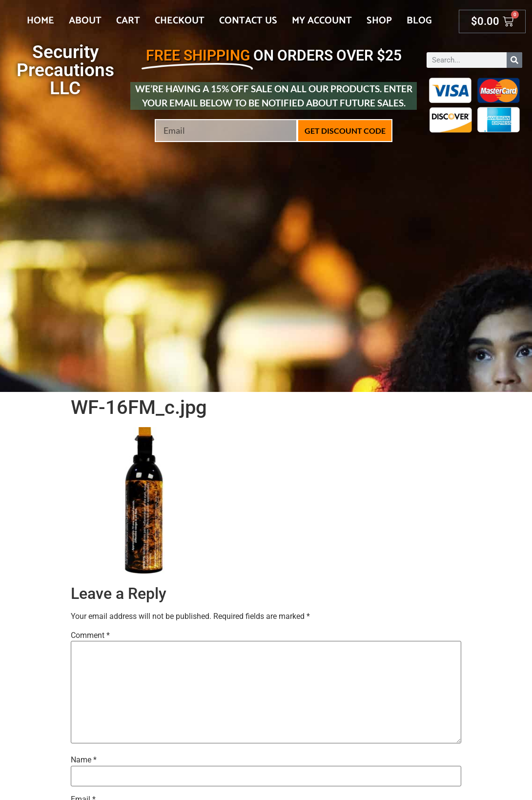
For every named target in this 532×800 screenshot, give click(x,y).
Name (84, 760)
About (85, 21)
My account (322, 21)
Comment (90, 636)
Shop (379, 21)
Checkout (180, 21)
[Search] (514, 60)
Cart (128, 21)
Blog (419, 21)
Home (41, 21)
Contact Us (248, 21)
